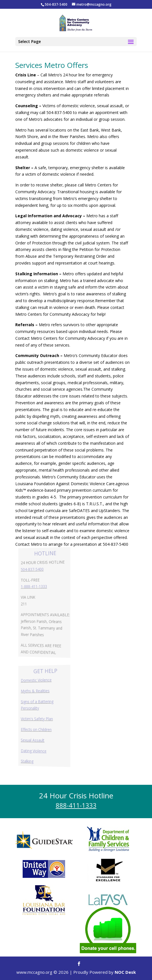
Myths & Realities (36, 691)
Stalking (29, 761)
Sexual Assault (34, 740)
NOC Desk (125, 972)
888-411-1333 (76, 805)
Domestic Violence (37, 680)
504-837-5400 (34, 569)
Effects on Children (37, 729)
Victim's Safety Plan (38, 719)
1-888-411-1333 (35, 586)
